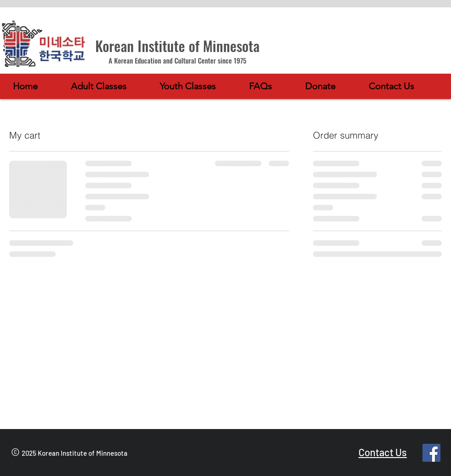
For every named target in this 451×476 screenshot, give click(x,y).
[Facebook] (431, 453)
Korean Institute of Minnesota (177, 46)
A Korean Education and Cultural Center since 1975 (177, 60)
